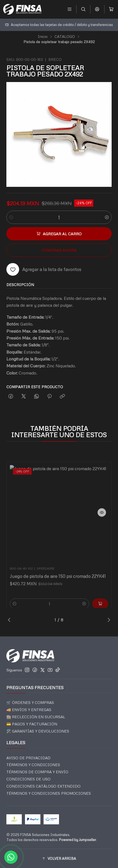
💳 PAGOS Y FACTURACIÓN (32, 724)
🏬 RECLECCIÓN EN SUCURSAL (36, 717)
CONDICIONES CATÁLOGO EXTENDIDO (43, 786)
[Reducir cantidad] (11, 217)
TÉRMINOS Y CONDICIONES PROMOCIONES (49, 793)
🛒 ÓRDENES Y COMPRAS (30, 702)
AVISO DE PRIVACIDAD (28, 758)
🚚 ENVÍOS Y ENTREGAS (29, 710)
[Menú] (69, 9)
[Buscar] (83, 9)
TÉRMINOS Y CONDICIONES (33, 765)
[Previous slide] (10, 620)
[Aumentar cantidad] (107, 217)
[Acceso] (97, 9)
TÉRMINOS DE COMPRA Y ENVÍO (37, 772)
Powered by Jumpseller (77, 840)
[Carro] (111, 9)
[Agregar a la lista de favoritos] (44, 269)
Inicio (43, 37)
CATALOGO (65, 37)
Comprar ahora (59, 250)
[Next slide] (108, 620)
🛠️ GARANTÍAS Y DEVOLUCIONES (38, 731)
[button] (59, 858)
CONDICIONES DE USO (28, 779)
